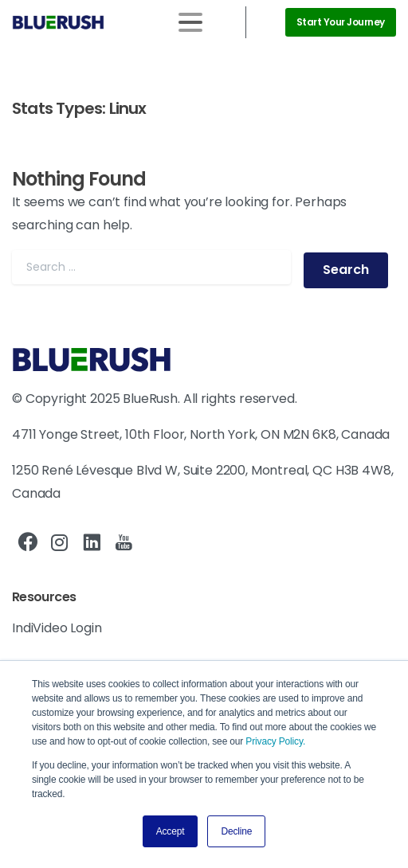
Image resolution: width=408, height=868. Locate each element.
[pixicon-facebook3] (28, 543)
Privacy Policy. (275, 741)
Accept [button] (171, 831)
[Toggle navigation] (190, 22)
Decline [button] (236, 831)
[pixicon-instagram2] (60, 543)
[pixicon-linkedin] (92, 543)
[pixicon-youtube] (124, 543)
